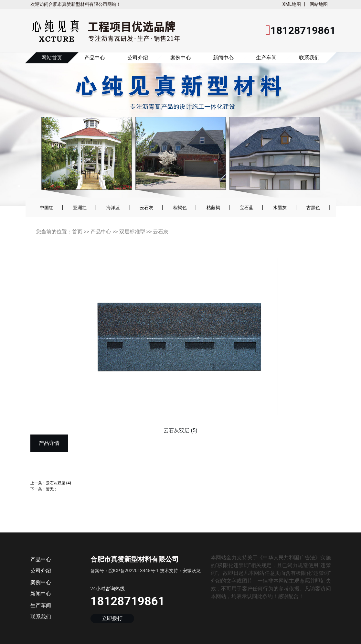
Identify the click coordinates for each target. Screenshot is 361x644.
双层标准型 (132, 232)
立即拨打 (112, 618)
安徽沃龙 (192, 571)
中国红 (47, 208)
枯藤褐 (213, 208)
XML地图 (292, 4)
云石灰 (146, 208)
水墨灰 (280, 208)
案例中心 (181, 58)
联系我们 (309, 58)
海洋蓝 (113, 208)
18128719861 (128, 601)
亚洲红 (80, 208)
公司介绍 (138, 58)
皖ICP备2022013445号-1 (134, 571)
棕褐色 (180, 208)
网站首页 (52, 58)
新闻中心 (223, 58)
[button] (23, 134)
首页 (77, 232)
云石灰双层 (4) (59, 483)
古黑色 (313, 208)
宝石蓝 (247, 208)
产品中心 (95, 58)
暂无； (52, 489)
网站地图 (319, 4)
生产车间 (266, 58)
